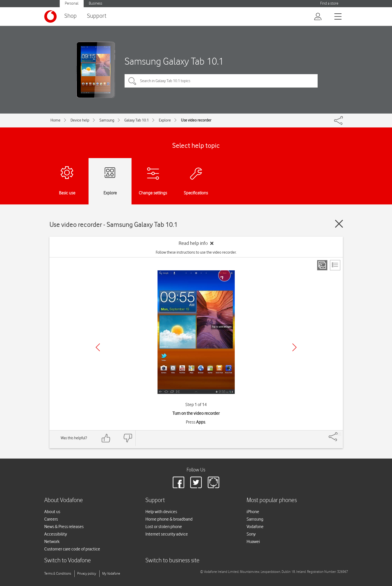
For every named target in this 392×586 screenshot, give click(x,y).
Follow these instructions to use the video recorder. (196, 252)
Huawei (253, 541)
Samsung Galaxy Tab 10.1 (174, 61)
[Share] (339, 434)
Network (52, 541)
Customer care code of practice (72, 549)
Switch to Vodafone (68, 561)
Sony (251, 534)
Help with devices (161, 512)
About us (52, 512)
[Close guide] (339, 224)
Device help (80, 120)
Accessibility (56, 534)
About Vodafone (64, 500)
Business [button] (95, 3)
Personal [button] (72, 3)
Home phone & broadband (169, 519)
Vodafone (255, 527)
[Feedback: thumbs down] (128, 438)
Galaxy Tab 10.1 (137, 120)
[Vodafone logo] (50, 16)
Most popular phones (272, 500)
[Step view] (322, 265)
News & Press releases (64, 527)
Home (55, 120)
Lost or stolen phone (164, 527)
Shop (71, 16)
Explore (165, 120)
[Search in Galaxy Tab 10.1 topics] (221, 81)
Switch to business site (172, 561)
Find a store (329, 3)
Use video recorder (196, 120)
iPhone (253, 512)
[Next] (294, 347)
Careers (51, 519)
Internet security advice (167, 534)
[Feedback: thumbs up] (106, 438)
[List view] (335, 265)
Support (97, 16)
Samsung (107, 120)
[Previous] (98, 347)
